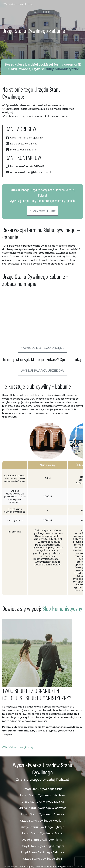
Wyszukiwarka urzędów (42, 211)
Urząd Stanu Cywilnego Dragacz (43, 846)
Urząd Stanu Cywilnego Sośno (42, 833)
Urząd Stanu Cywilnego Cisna (43, 789)
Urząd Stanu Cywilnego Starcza (43, 814)
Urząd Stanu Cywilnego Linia (42, 859)
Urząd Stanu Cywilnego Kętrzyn (43, 827)
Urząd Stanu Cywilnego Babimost (42, 852)
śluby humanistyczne (62, 69)
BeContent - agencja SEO (27, 867)
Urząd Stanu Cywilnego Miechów (43, 795)
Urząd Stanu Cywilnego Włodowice (43, 808)
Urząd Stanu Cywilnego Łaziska (43, 802)
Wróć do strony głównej (18, 4)
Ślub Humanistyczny (62, 608)
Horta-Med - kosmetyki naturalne (57, 867)
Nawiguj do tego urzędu (42, 348)
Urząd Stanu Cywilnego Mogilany (42, 821)
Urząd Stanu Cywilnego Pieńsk (43, 840)
